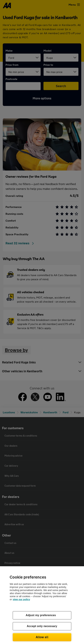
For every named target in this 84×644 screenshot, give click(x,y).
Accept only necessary (42, 626)
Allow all (42, 637)
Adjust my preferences (41, 615)
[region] (42, 605)
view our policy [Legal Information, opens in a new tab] (21, 599)
